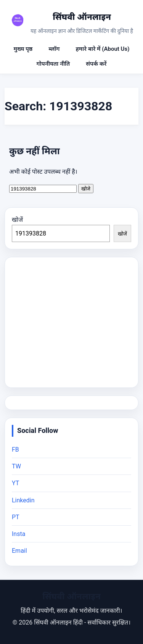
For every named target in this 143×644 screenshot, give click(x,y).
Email (19, 551)
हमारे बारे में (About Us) (103, 49)
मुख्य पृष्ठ (23, 49)
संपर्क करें (96, 64)
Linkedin (23, 500)
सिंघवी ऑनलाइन (82, 17)
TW (16, 466)
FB (15, 450)
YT (15, 483)
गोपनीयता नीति (53, 64)
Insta (18, 534)
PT (16, 517)
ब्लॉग (54, 49)
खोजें (17, 220)
